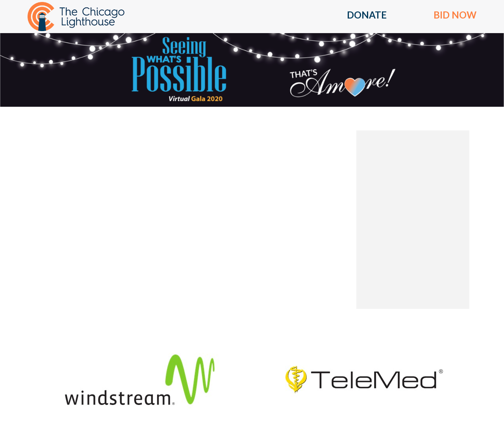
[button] (367, 16)
